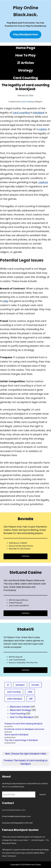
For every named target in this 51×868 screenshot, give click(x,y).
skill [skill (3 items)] (31, 699)
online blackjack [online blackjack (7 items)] (15, 699)
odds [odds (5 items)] (30, 692)
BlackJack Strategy (20, 710)
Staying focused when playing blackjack (23, 724)
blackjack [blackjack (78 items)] (20, 685)
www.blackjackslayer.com (14, 810)
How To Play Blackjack (22, 717)
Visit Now (26, 556)
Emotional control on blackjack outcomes (24, 729)
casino (43, 129)
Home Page (26, 48)
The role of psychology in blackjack (21, 740)
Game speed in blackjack (16, 735)
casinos (43, 182)
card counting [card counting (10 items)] (14, 692)
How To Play (26, 55)
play (6, 301)
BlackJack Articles (20, 707)
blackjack (39, 113)
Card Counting (26, 78)
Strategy (26, 70)
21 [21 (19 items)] (8, 685)
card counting (21, 113)
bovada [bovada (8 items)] (35, 685)
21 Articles (26, 63)
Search (43, 795)
